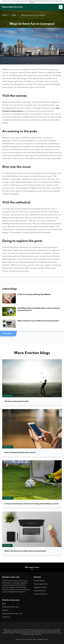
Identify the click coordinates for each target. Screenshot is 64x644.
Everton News (39, 581)
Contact (5, 610)
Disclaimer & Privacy (10, 607)
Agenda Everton (40, 587)
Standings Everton (41, 584)
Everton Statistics (41, 594)
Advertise (6, 617)
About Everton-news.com (12, 614)
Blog (4, 604)
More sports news (32, 569)
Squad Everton (40, 591)
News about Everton (13, 7)
